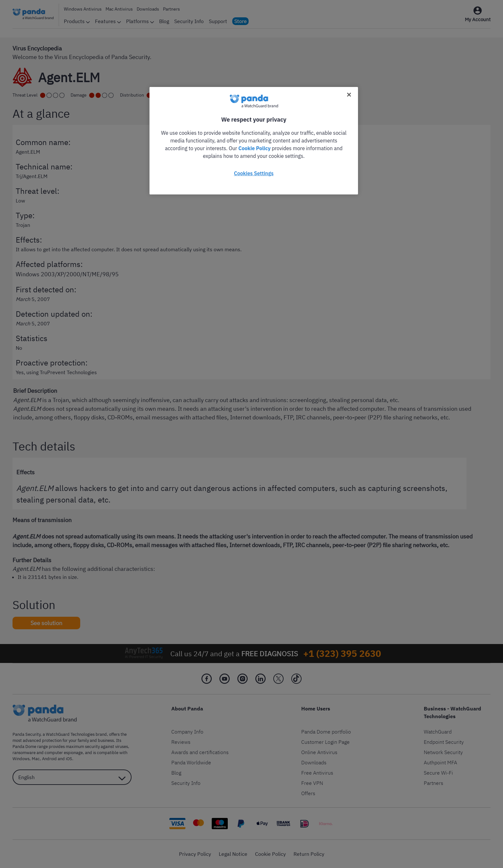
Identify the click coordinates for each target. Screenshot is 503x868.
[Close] (349, 95)
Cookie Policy (254, 148)
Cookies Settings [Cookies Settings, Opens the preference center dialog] (254, 173)
